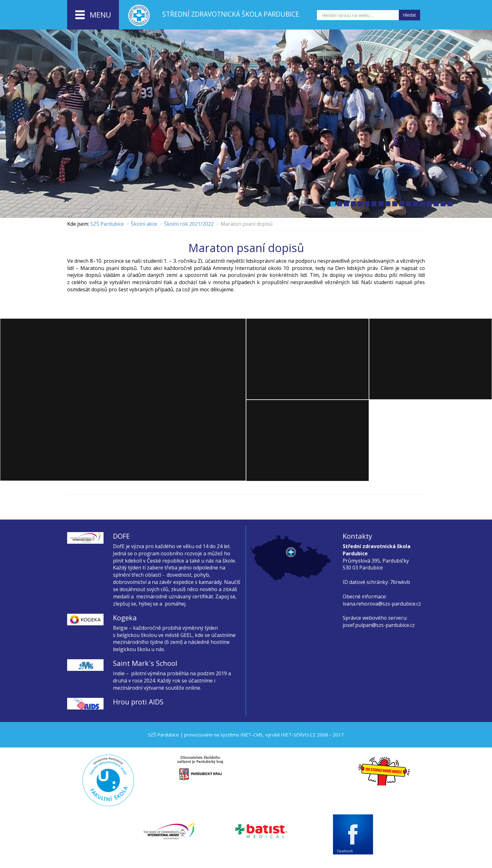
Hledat (409, 15)
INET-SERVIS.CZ (298, 735)
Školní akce (144, 224)
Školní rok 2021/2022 (189, 224)
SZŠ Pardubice (107, 224)
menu (93, 15)
